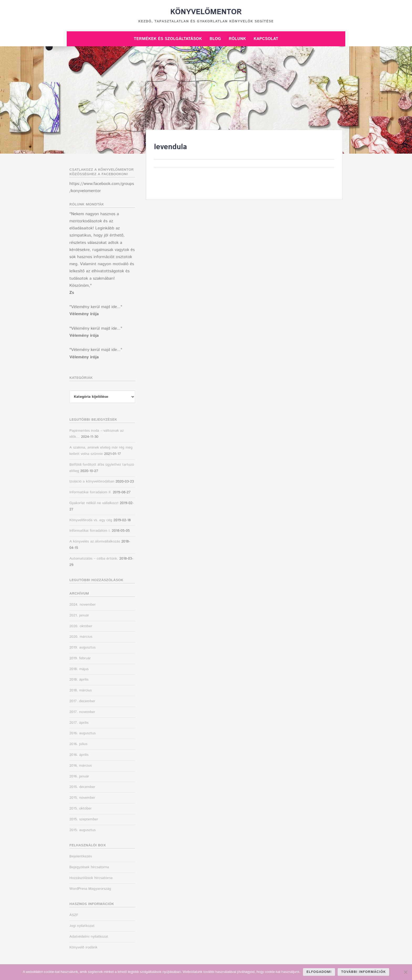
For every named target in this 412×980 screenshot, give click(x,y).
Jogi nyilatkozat (82, 926)
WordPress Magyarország (90, 889)
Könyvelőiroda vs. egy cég (91, 520)
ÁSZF (74, 915)
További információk (363, 972)
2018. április (79, 680)
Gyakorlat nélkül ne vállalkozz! (94, 503)
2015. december (82, 787)
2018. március (81, 690)
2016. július (78, 744)
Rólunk (237, 39)
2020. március (81, 637)
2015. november (82, 798)
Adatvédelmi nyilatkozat (89, 937)
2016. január (79, 776)
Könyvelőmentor (206, 12)
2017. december (82, 701)
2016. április (79, 755)
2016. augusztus (83, 733)
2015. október (81, 808)
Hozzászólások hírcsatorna (91, 878)
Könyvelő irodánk (83, 947)
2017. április (79, 723)
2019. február (80, 658)
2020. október (81, 626)
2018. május (79, 669)
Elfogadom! (319, 972)
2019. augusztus (83, 647)
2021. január (79, 615)
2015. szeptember (84, 819)
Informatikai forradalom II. (91, 492)
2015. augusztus (83, 830)
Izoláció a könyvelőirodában (92, 481)
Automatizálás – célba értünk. (94, 559)
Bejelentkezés (81, 856)
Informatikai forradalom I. (90, 531)
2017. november (82, 712)
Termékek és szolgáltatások (168, 39)
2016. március (81, 766)
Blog (215, 39)
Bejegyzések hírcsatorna (89, 867)
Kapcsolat (266, 39)
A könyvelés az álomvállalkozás (95, 541)
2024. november (83, 605)
